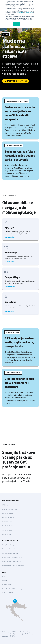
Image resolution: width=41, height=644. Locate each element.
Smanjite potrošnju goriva (10, 553)
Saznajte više (10, 238)
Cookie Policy (20, 13)
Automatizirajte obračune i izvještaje (13, 566)
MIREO (4, 572)
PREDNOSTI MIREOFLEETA (10, 541)
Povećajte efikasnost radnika (11, 549)
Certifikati (13, 636)
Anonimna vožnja (7, 530)
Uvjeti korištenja (18, 634)
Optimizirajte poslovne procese (12, 561)
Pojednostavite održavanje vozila (12, 557)
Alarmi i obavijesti (8, 522)
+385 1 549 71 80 (8, 593)
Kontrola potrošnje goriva (10, 509)
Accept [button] (16, 24)
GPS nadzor (6, 505)
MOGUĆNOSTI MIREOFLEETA (11, 501)
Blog (4, 576)
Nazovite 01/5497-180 (16, 81)
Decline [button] (24, 24)
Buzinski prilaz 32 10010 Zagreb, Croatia (14, 589)
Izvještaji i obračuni (8, 526)
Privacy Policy (29, 13)
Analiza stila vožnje (8, 518)
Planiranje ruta (7, 534)
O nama (4, 580)
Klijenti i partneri (7, 585)
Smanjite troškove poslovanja (11, 545)
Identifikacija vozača (8, 513)
